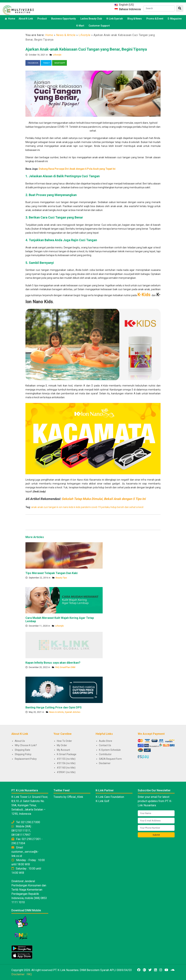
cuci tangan (50, 507)
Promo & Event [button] (155, 19)
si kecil (140, 507)
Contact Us (105, 745)
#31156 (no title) (66, 763)
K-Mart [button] (81, 26)
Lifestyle (85, 35)
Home (12, 19)
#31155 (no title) (66, 759)
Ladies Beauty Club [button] (92, 19)
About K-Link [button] (26, 19)
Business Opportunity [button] (64, 19)
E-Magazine (175, 19)
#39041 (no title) (66, 772)
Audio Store (106, 741)
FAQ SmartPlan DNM (65, 667)
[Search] (159, 8)
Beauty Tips (61, 578)
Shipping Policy (23, 754)
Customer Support (99, 26)
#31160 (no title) (66, 768)
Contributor (105, 754)
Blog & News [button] (135, 19)
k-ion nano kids (65, 507)
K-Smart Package (67, 754)
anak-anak (37, 507)
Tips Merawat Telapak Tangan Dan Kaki (52, 573)
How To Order (64, 741)
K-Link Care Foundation (110, 797)
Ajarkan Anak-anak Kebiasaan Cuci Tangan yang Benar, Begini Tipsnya (86, 49)
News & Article (66, 35)
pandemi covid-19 (91, 507)
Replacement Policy (26, 759)
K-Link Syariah (115, 19)
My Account (63, 750)
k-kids (77, 507)
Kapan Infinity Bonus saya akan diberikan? (53, 663)
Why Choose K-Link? (26, 745)
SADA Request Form (110, 759)
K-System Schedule (110, 750)
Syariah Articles (73, 712)
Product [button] (43, 19)
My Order (62, 745)
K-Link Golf (102, 801)
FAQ (29, 974)
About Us (20, 741)
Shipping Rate (22, 750)
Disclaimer (105, 763)
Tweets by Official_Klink (68, 797)
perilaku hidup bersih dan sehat (118, 507)
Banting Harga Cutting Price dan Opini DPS (54, 707)
